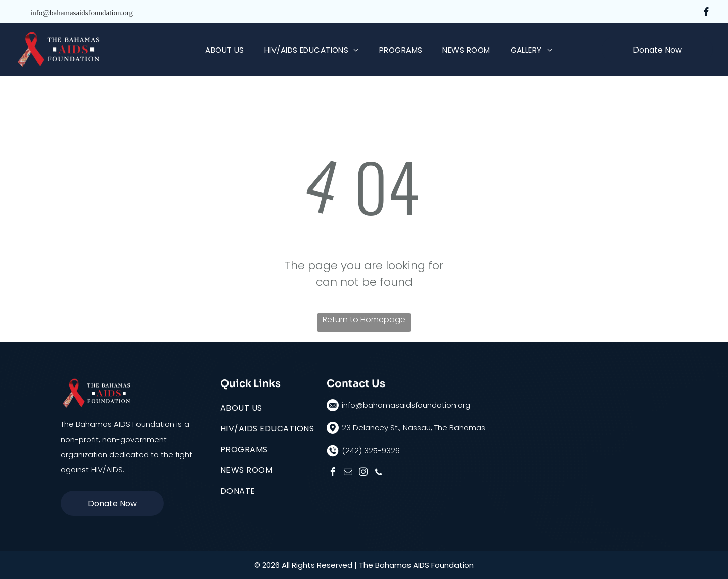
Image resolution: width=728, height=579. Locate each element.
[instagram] (363, 473)
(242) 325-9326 (371, 450)
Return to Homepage (364, 320)
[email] (348, 473)
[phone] (378, 473)
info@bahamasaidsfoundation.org (82, 13)
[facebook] (707, 13)
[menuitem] (225, 50)
